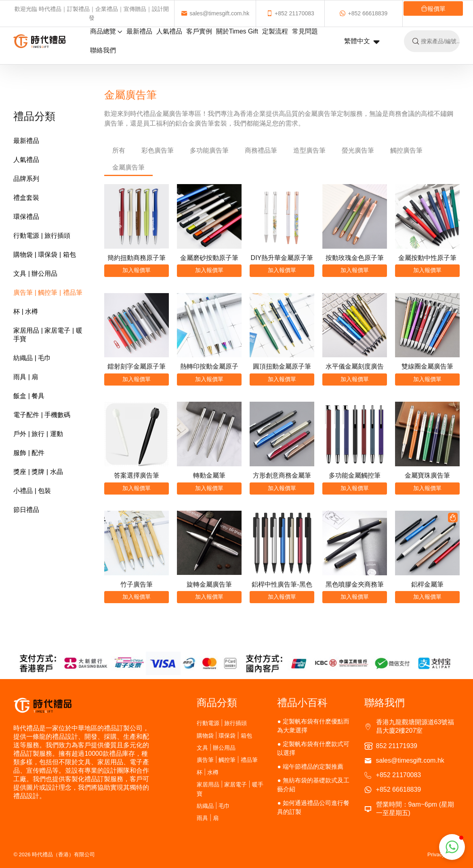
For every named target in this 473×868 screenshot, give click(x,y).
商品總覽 (106, 31)
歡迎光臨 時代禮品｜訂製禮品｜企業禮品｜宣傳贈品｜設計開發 (93, 13)
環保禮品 (26, 217)
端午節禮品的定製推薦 (313, 766)
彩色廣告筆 (158, 150)
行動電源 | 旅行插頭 (42, 236)
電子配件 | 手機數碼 (42, 415)
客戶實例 (199, 31)
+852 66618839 (339, 13)
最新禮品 (139, 31)
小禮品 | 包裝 (32, 491)
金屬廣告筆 (128, 167)
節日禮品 (26, 510)
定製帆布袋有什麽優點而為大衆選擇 (313, 726)
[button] (452, 847)
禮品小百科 (302, 702)
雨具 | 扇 (26, 377)
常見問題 (305, 31)
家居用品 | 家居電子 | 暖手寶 (48, 335)
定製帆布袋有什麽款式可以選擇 (313, 748)
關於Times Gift (237, 31)
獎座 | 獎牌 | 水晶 (38, 472)
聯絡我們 (103, 50)
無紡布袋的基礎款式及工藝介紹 (313, 785)
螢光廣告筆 (358, 150)
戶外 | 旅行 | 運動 (38, 434)
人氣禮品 (169, 31)
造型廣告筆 (309, 150)
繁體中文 (362, 42)
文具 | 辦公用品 (35, 274)
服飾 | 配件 (29, 453)
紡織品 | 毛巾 (32, 358)
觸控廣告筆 (406, 150)
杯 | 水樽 (26, 311)
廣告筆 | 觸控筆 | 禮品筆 (48, 292)
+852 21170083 (275, 13)
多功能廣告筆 (209, 150)
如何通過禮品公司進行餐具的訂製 (313, 807)
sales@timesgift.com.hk (223, 13)
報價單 (391, 9)
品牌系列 (26, 179)
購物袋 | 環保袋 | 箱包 (44, 255)
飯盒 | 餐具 (29, 396)
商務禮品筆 (261, 150)
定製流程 (275, 31)
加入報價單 (137, 270)
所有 (119, 150)
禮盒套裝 (26, 198)
